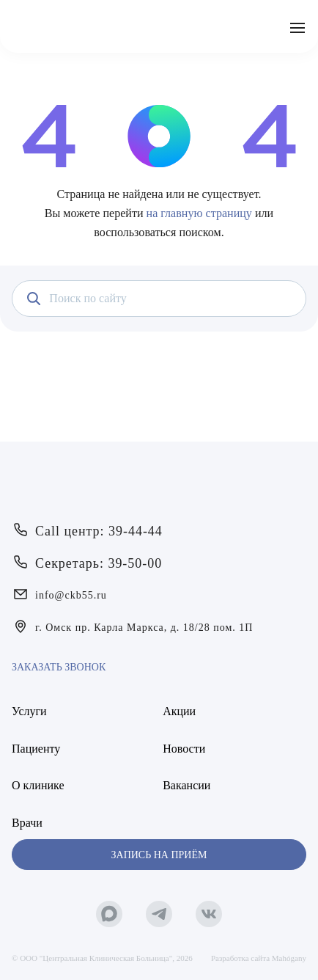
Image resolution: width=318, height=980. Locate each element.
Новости (184, 749)
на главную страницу (199, 213)
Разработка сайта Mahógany (259, 958)
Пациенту (36, 749)
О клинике (38, 785)
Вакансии (186, 785)
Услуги (29, 711)
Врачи (27, 823)
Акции (179, 711)
